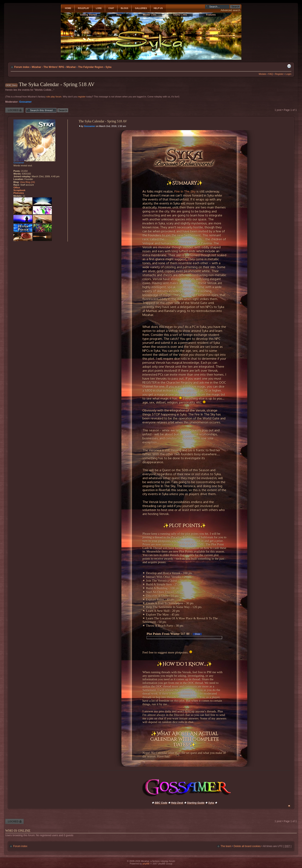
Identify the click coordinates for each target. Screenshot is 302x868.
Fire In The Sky (185, 191)
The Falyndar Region (91, 67)
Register (279, 74)
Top (289, 806)
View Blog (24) (27, 182)
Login (288, 74)
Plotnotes (19, 193)
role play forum (54, 97)
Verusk (170, 239)
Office (17, 188)
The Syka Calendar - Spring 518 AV (57, 84)
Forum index (22, 67)
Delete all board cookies (247, 846)
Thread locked (14, 110)
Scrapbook (19, 190)
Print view (289, 66)
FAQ (271, 74)
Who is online (18, 831)
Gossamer (25, 102)
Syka (108, 67)
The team (226, 846)
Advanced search (230, 10)
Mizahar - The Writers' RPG (48, 67)
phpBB (146, 864)
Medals (262, 74)
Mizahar (71, 67)
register (82, 97)
